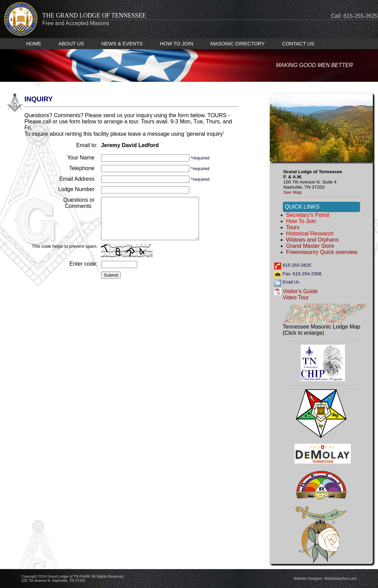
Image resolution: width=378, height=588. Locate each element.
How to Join (301, 221)
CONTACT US (298, 44)
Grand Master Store (310, 246)
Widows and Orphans (313, 240)
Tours (293, 227)
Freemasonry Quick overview (322, 252)
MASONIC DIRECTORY (237, 44)
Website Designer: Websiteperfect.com (325, 578)
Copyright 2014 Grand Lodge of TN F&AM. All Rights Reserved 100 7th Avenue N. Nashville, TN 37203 (73, 578)
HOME (34, 44)
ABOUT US (71, 44)
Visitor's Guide (300, 291)
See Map (293, 192)
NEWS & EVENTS (122, 44)
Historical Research (310, 234)
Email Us (291, 282)
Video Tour (296, 297)
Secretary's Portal (308, 215)
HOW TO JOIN (176, 44)
